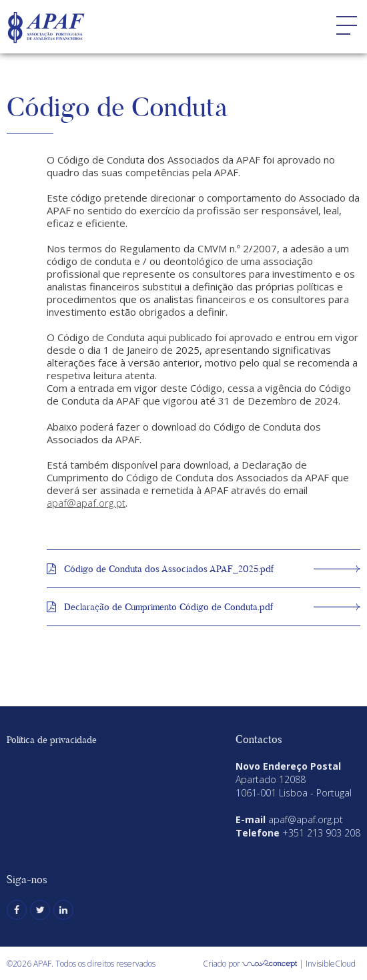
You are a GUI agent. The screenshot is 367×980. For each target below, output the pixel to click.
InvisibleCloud (331, 964)
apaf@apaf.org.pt (86, 503)
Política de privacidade (52, 740)
